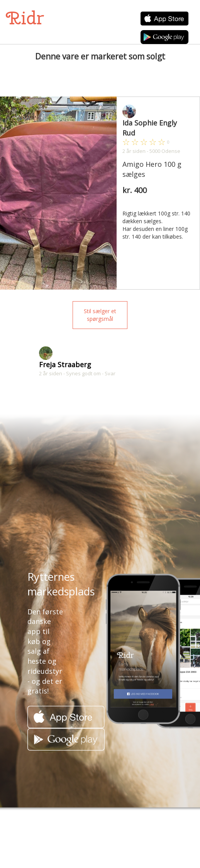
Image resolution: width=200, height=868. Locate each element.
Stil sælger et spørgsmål (100, 315)
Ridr (25, 18)
